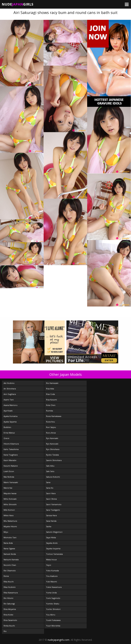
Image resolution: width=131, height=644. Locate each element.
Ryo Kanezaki (52, 444)
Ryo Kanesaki (52, 438)
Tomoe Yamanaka (54, 554)
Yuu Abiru (51, 615)
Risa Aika (50, 389)
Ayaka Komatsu (11, 416)
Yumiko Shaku (53, 604)
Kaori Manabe (10, 460)
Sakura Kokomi (53, 477)
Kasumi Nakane (11, 466)
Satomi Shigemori (54, 532)
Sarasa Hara (51, 515)
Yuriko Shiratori (53, 609)
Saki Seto (50, 471)
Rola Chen (51, 405)
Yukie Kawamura (54, 587)
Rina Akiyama (10, 609)
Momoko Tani (10, 537)
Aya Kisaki (8, 411)
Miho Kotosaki (10, 499)
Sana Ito (50, 488)
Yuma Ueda (51, 593)
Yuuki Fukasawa (53, 620)
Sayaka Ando (52, 543)
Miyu (6, 532)
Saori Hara (51, 493)
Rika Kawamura (11, 593)
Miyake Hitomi (10, 526)
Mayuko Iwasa (10, 493)
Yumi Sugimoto (53, 598)
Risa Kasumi (52, 400)
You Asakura (52, 576)
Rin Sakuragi (9, 604)
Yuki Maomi (52, 582)
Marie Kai (8, 488)
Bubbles (7, 427)
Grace (6, 438)
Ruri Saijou (51, 427)
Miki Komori (9, 510)
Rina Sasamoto (10, 620)
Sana (48, 482)
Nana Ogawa (9, 548)
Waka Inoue (51, 559)
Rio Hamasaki (52, 383)
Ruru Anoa (51, 433)
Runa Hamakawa (54, 416)
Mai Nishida (9, 477)
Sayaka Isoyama (53, 548)
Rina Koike (8, 615)
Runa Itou (50, 422)
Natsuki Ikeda (10, 554)
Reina (6, 576)
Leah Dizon (9, 471)
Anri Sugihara (10, 394)
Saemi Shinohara (54, 460)
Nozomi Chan (10, 565)
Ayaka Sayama (10, 422)
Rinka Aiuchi (9, 626)
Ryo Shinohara (53, 449)
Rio (5, 631)
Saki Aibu (50, 466)
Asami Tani (9, 400)
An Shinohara (10, 389)
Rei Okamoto (10, 571)
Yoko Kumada (52, 571)
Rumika (50, 411)
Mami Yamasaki (11, 482)
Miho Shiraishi (10, 504)
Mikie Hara (9, 515)
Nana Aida (8, 543)
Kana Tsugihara (11, 455)
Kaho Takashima (11, 449)
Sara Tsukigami (53, 510)
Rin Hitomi (8, 598)
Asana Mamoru (11, 405)
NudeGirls (18, 4)
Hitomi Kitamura (11, 444)
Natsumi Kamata (11, 559)
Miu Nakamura (10, 521)
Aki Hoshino (9, 383)
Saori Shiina (51, 499)
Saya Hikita (51, 537)
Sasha (49, 526)
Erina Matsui (9, 433)
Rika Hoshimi (10, 587)
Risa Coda (50, 394)
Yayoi (49, 565)
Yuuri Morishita (53, 626)
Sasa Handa (51, 521)
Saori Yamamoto (54, 504)
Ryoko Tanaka (52, 455)
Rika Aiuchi (9, 582)
